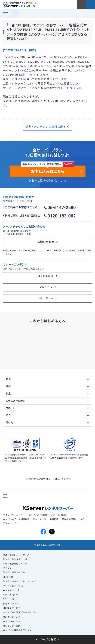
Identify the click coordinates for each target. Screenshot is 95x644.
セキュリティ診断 (12, 626)
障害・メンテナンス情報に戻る (48, 127)
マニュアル (46, 287)
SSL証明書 (8, 577)
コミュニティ (46, 298)
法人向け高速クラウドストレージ (19, 581)
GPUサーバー (10, 599)
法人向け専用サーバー (14, 573)
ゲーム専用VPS (11, 595)
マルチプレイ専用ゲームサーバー (19, 612)
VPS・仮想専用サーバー (15, 564)
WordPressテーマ (12, 621)
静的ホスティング (12, 617)
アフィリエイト (11, 523)
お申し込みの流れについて (49, 181)
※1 (36, 3)
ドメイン (7, 568)
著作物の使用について (73, 519)
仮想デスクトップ (12, 604)
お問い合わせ (46, 242)
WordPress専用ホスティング (17, 630)
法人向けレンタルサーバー (16, 559)
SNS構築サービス (12, 608)
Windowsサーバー (12, 590)
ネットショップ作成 (13, 586)
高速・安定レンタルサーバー (17, 555)
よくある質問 (46, 276)
